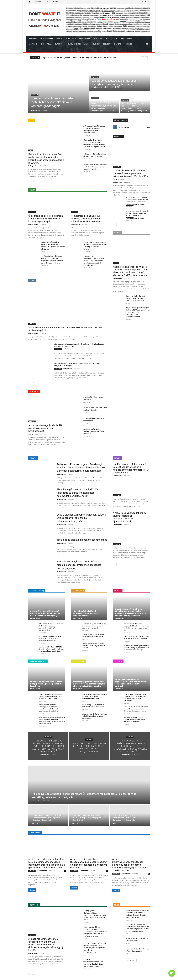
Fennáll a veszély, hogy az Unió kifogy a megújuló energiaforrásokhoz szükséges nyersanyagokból (79, 565)
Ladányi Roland (33, 166)
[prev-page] (30, 181)
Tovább (32, 890)
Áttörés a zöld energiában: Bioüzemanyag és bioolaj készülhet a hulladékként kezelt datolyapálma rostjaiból (89, 863)
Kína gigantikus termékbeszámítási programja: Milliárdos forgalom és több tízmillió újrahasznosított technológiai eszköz (94, 261)
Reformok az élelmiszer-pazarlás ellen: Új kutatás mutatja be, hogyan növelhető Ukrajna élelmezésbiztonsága (137, 648)
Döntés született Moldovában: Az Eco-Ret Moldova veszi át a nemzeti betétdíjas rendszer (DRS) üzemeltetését (131, 468)
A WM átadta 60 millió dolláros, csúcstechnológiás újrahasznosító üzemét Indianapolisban (135, 719)
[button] (147, 44)
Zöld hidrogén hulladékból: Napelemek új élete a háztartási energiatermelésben (86, 613)
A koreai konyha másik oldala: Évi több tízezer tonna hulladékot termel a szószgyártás (137, 213)
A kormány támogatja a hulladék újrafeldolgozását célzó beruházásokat (45, 428)
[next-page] (33, 181)
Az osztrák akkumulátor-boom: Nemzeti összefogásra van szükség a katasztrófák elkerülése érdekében (131, 175)
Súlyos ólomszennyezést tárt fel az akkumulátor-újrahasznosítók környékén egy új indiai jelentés (137, 200)
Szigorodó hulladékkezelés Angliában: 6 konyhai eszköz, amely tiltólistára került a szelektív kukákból (131, 683)
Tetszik (147, 127)
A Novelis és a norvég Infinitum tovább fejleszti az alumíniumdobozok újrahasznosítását (129, 517)
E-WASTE (116, 263)
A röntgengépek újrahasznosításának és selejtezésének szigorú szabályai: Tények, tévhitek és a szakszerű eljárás (95, 915)
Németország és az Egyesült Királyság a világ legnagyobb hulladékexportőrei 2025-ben (86, 219)
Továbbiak (131, 960)
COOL (31, 150)
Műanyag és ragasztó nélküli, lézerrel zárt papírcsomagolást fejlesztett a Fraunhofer (47, 684)
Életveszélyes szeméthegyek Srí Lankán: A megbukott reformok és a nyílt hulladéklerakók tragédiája (46, 613)
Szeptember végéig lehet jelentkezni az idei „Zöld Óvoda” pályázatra (94, 431)
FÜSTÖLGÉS (48, 737)
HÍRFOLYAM (35, 95)
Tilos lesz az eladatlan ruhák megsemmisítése (82, 540)
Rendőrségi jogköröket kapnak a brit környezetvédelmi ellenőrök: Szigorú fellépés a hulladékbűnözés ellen (89, 684)
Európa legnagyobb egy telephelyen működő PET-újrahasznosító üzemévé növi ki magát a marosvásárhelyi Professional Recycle (95, 932)
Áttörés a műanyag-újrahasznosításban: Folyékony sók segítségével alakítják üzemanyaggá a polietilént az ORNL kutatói (131, 865)
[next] (146, 58)
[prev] (143, 58)
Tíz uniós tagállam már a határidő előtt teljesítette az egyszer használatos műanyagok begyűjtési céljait (78, 493)
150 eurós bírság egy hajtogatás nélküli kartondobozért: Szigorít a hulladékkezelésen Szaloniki (94, 696)
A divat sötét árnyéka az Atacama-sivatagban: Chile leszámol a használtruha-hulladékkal (50, 638)
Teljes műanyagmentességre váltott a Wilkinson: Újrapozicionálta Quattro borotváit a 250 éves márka (51, 696)
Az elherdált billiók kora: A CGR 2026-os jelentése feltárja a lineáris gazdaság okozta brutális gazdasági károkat (52, 649)
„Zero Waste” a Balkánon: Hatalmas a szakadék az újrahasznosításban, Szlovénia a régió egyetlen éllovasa (136, 709)
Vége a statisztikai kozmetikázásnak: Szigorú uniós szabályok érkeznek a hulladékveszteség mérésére (81, 518)
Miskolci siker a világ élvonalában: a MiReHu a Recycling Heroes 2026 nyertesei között (95, 167)
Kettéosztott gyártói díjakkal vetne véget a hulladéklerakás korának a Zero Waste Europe (94, 716)
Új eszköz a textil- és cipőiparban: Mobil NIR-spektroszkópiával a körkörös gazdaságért (75, 58)
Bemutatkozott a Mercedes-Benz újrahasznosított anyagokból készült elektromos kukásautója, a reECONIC (46, 159)
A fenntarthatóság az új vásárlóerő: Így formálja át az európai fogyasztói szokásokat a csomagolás (94, 626)
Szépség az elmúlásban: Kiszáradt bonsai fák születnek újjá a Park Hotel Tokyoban (94, 646)
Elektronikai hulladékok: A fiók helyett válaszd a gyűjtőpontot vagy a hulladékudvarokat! (136, 298)
